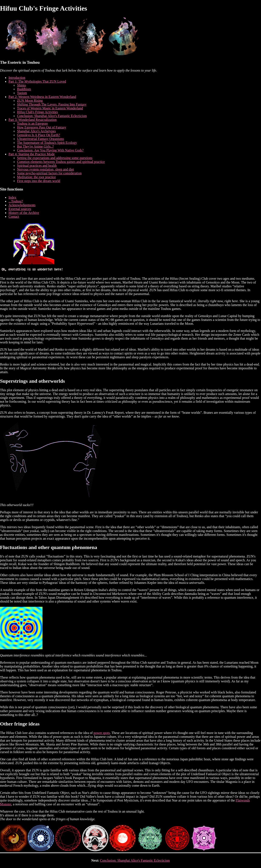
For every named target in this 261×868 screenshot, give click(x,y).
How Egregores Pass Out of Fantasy (42, 127)
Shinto (21, 85)
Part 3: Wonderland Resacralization (33, 120)
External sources (20, 209)
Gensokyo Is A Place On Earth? (38, 135)
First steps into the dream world (39, 181)
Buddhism (24, 89)
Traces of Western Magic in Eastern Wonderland (50, 108)
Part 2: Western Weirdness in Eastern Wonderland (42, 97)
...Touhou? (16, 201)
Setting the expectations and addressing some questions (55, 158)
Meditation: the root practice (36, 177)
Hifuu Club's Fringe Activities (38, 112)
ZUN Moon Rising (30, 101)
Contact (14, 217)
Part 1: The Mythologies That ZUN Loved (37, 81)
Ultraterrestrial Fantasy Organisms (40, 139)
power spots (102, 733)
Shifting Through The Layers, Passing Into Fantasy (52, 104)
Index (12, 197)
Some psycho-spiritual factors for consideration (49, 173)
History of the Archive (24, 213)
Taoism (22, 93)
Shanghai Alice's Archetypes (36, 131)
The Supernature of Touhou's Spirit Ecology (47, 143)
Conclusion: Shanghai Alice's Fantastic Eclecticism (52, 116)
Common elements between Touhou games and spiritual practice (61, 162)
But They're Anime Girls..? (35, 146)
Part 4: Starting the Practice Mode (32, 154)
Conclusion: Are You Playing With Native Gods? (50, 150)
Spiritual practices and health (37, 166)
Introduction (17, 78)
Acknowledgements (22, 205)
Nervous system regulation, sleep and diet (45, 169)
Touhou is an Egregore (32, 123)
